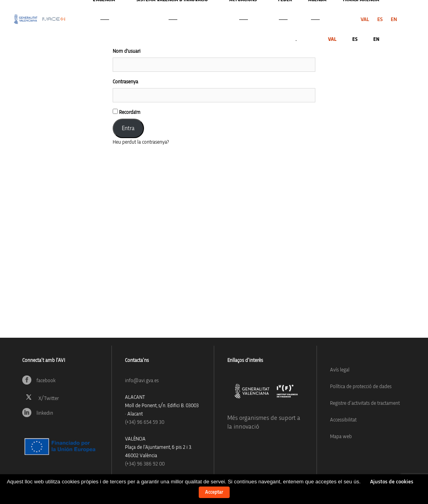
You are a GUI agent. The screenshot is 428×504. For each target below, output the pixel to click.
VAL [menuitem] (365, 19)
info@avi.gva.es (142, 381)
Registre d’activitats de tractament (365, 403)
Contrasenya (125, 82)
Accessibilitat (343, 420)
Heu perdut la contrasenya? (141, 142)
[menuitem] (365, 19)
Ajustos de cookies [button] (392, 482)
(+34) (145, 422)
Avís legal (340, 370)
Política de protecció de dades (361, 387)
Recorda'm (127, 112)
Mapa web (341, 437)
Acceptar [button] (214, 492)
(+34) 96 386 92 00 (145, 464)
